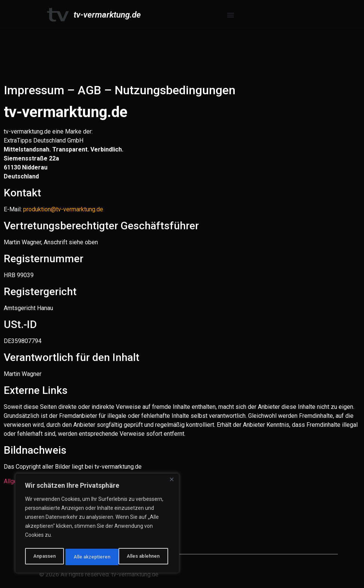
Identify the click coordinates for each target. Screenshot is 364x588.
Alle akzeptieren (143, 557)
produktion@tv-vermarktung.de (63, 209)
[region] (97, 525)
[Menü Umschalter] (231, 15)
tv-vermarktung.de (107, 15)
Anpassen (44, 557)
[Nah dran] (172, 483)
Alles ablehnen (90, 557)
